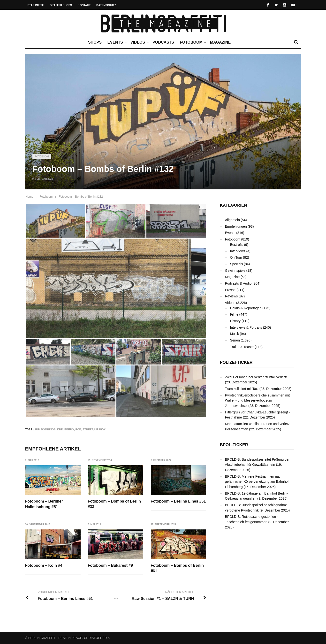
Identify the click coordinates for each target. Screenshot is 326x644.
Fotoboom (192, 42)
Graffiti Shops (61, 5)
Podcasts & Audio (238, 283)
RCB (78, 429)
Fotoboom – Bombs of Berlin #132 (81, 197)
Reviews (231, 296)
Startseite (36, 5)
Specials (237, 264)
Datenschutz (106, 5)
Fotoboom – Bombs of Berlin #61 (177, 568)
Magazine (220, 42)
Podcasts (163, 42)
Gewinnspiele (235, 271)
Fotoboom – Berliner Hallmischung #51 (44, 504)
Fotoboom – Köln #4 (44, 566)
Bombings (48, 429)
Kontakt (84, 5)
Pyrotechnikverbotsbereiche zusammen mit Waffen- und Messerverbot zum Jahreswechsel (258, 400)
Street (88, 429)
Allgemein (232, 220)
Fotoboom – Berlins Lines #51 (178, 501)
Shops (95, 42)
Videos (139, 42)
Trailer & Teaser (242, 347)
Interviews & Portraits (246, 327)
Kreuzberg (66, 429)
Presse (230, 290)
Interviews (238, 251)
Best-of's (237, 245)
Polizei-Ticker (236, 362)
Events (116, 42)
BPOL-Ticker (234, 445)
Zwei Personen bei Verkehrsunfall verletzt (256, 377)
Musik (235, 334)
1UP (37, 429)
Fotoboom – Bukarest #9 (110, 566)
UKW (102, 429)
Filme (234, 314)
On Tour (236, 257)
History (235, 321)
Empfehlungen (236, 226)
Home (30, 197)
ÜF (96, 429)
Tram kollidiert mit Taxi (242, 389)
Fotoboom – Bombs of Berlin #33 (114, 504)
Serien (235, 340)
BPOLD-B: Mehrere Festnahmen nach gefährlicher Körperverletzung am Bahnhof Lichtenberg (257, 482)
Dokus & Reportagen (246, 308)
